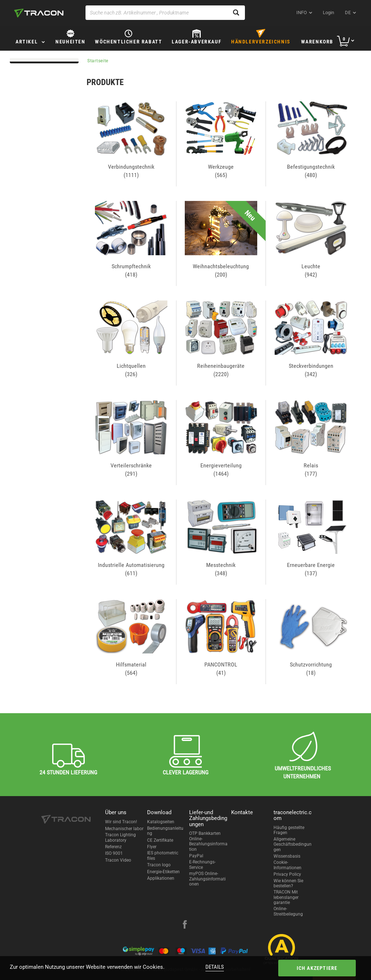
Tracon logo (159, 865)
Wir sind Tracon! (121, 822)
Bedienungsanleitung (165, 831)
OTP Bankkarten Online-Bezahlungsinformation (208, 841)
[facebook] (185, 925)
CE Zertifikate (160, 840)
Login (328, 12)
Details (215, 967)
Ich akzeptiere (317, 968)
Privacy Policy (287, 874)
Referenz (113, 847)
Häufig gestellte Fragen (289, 830)
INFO (302, 12)
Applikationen (161, 878)
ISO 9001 (114, 853)
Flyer (152, 847)
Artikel (27, 42)
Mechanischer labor (124, 829)
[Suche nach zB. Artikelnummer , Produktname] (165, 13)
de (348, 12)
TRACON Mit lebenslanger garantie (286, 897)
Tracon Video (118, 860)
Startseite (98, 61)
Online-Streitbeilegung (288, 911)
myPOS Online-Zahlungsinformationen (207, 879)
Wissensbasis (287, 856)
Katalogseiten (161, 822)
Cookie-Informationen (287, 865)
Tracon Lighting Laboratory (120, 837)
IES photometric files (163, 855)
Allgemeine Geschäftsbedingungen (293, 844)
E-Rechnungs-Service (202, 865)
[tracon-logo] (39, 13)
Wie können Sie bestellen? (288, 883)
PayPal (196, 856)
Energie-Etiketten (163, 872)
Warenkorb (317, 42)
